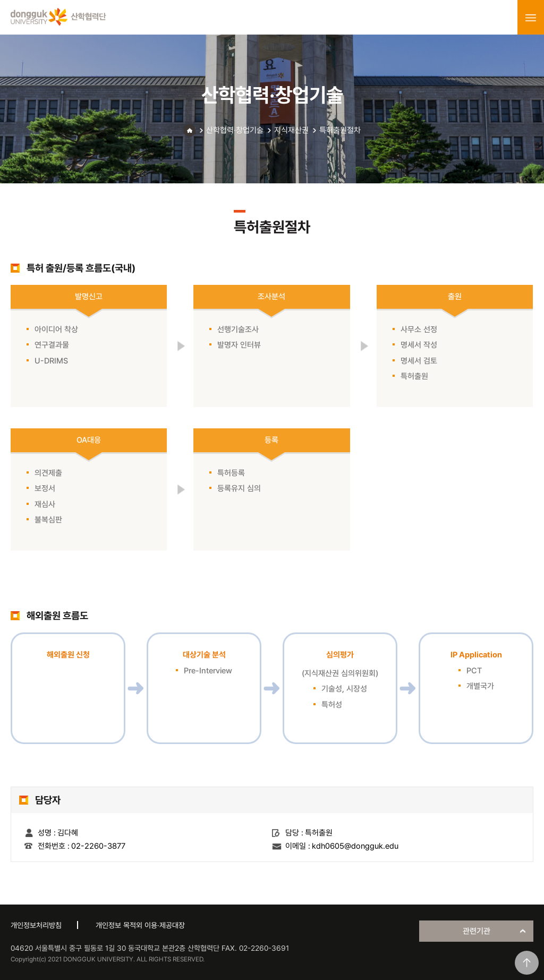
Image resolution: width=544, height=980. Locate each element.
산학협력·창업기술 (235, 130)
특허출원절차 (340, 130)
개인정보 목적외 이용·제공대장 (140, 925)
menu (531, 18)
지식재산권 (291, 130)
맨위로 (527, 963)
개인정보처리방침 (36, 925)
